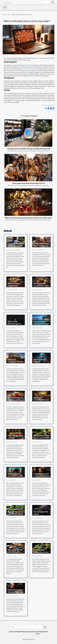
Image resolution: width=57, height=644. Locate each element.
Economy (13, 632)
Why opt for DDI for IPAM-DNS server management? (15, 552)
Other (8, 15)
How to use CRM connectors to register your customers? (42, 286)
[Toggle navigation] (5, 7)
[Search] (44, 2)
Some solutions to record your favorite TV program (15, 476)
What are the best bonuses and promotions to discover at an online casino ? (28, 218)
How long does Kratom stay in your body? (41, 552)
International (27, 632)
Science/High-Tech (38, 633)
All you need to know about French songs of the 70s (29, 183)
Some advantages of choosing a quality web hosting (16, 400)
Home (4, 15)
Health (19, 632)
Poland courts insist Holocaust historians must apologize (15, 592)
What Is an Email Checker (29, 69)
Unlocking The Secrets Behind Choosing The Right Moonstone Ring (28, 149)
